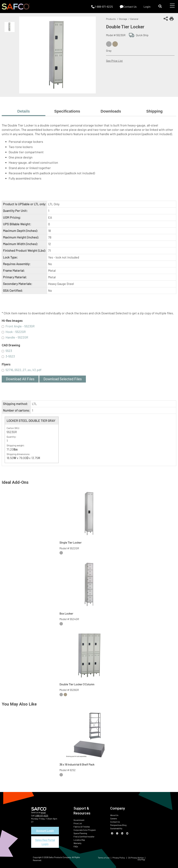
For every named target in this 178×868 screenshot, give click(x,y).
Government (79, 820)
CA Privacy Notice (136, 858)
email (43, 812)
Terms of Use (104, 858)
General (134, 19)
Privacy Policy (119, 858)
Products (111, 19)
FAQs (76, 846)
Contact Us (115, 822)
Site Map (141, 859)
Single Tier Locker (70, 542)
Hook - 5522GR (16, 332)
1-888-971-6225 (41, 815)
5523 (9, 351)
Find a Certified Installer (84, 837)
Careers (114, 818)
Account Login (45, 831)
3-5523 (10, 356)
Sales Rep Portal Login (45, 842)
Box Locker (66, 613)
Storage (123, 19)
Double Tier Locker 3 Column (77, 684)
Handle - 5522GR (17, 337)
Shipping (154, 111)
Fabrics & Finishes (82, 827)
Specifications (67, 111)
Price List (78, 823)
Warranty (78, 843)
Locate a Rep (79, 840)
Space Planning (80, 833)
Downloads (111, 111)
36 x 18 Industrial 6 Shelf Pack (77, 764)
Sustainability (116, 828)
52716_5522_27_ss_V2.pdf (23, 370)
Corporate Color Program (85, 830)
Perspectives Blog (118, 825)
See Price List (114, 61)
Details (23, 111)
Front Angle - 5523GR (20, 326)
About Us (114, 815)
